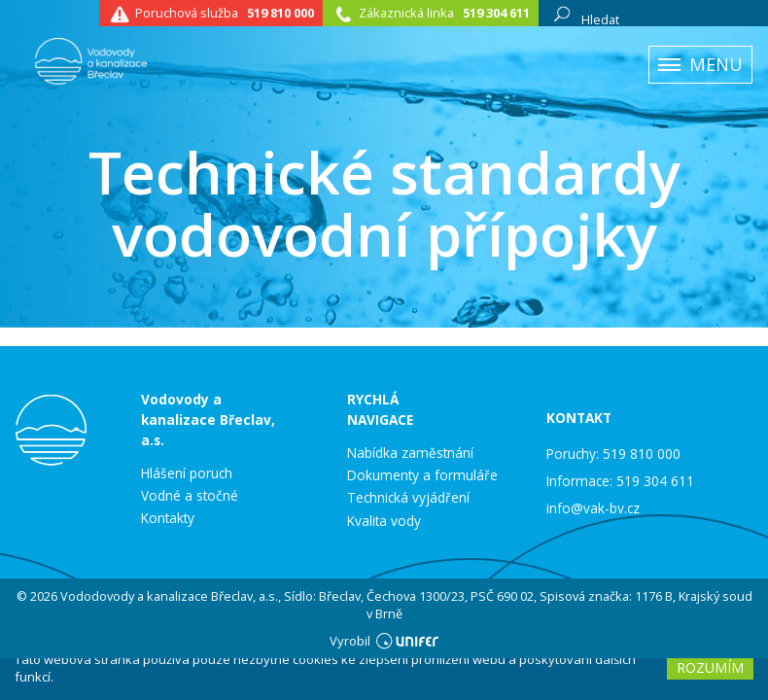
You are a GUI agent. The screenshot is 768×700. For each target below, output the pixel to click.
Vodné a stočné (190, 496)
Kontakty (168, 518)
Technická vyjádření (408, 498)
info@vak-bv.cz (593, 508)
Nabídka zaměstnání (410, 453)
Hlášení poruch (187, 473)
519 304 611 (496, 13)
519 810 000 (280, 13)
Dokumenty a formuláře (422, 475)
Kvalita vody (384, 521)
